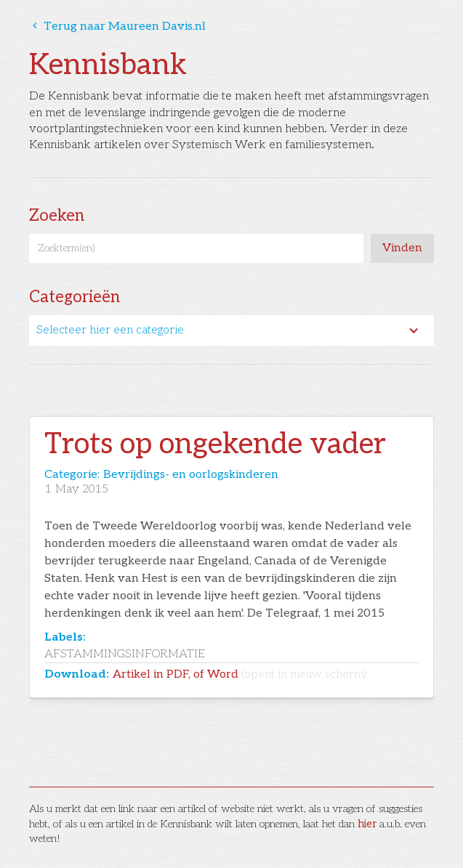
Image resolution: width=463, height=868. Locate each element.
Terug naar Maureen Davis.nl (117, 27)
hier (367, 824)
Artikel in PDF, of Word (240, 674)
